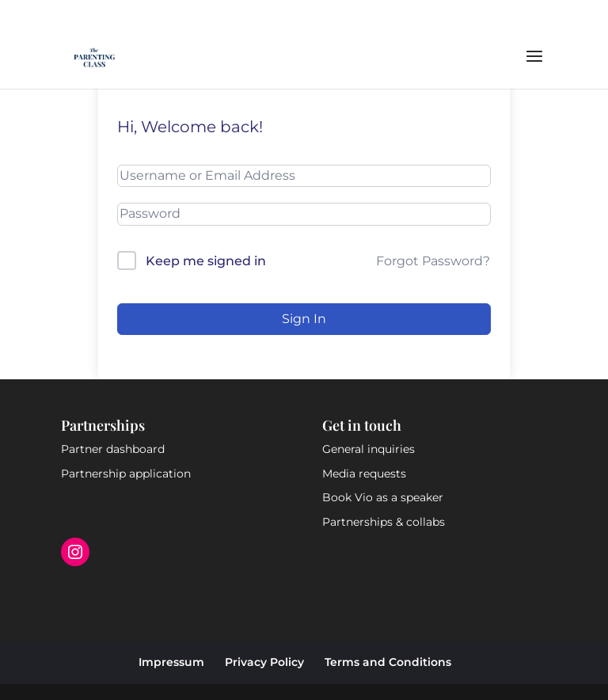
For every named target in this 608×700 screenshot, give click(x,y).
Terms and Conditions (388, 662)
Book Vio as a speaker (383, 497)
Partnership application (126, 474)
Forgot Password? (433, 261)
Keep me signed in (206, 261)
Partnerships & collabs (384, 522)
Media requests (364, 474)
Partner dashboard (113, 449)
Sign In (304, 319)
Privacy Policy (264, 662)
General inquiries (369, 449)
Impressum (171, 662)
